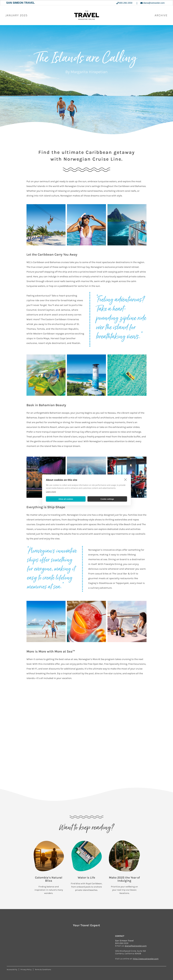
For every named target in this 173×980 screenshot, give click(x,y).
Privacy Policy (26, 969)
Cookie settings (107, 499)
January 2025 (16, 15)
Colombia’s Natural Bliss (49, 879)
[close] (125, 480)
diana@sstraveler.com (136, 946)
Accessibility (12, 969)
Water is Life (86, 878)
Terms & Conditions (43, 969)
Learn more (51, 492)
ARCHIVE (161, 15)
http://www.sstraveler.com (146, 959)
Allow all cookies (66, 499)
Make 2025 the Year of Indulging (124, 879)
